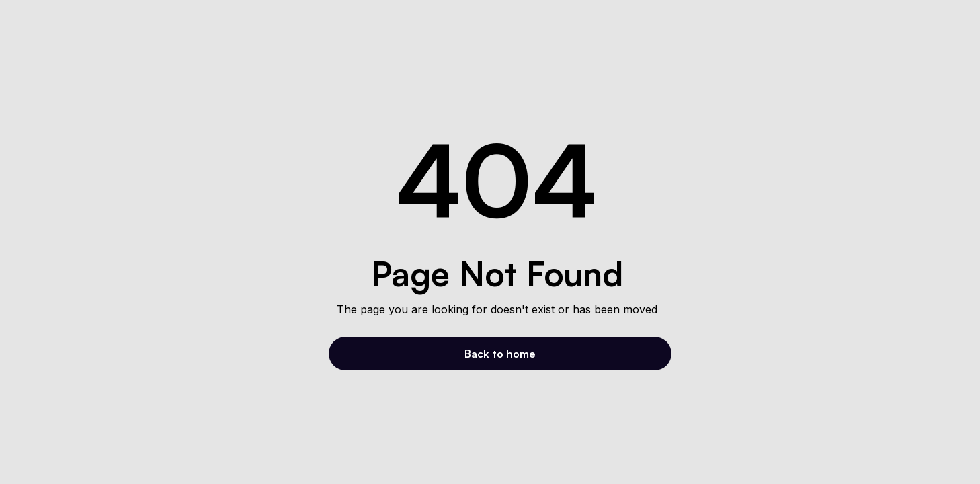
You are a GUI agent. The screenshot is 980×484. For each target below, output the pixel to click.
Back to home (500, 354)
